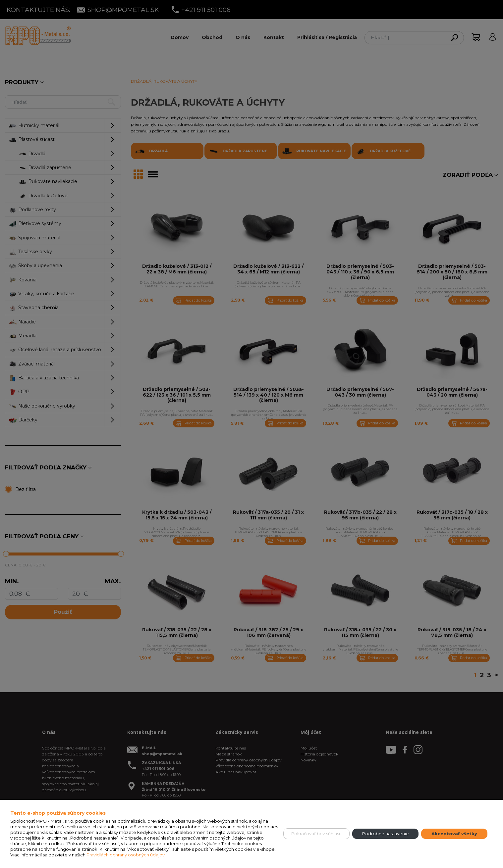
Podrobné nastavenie (386, 834)
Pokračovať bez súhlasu (316, 834)
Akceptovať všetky (454, 834)
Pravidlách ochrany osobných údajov (126, 855)
